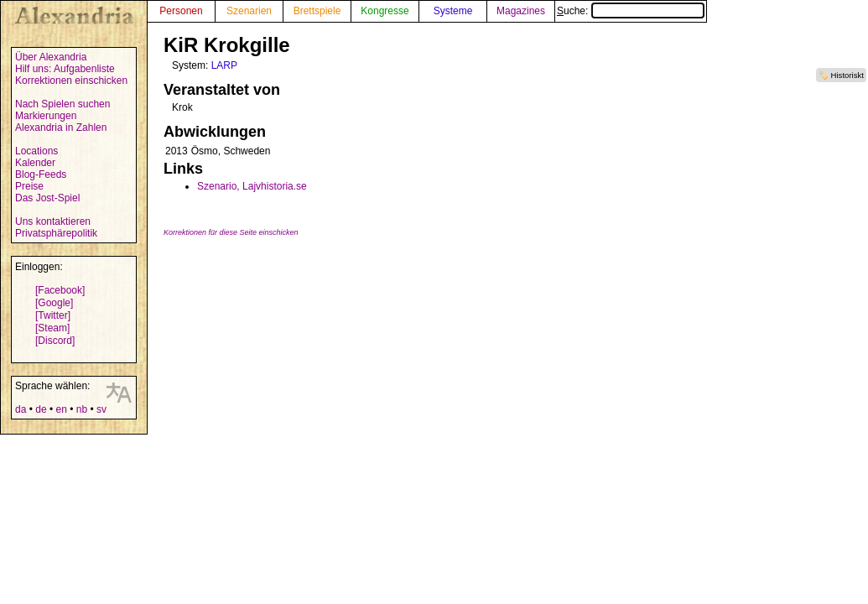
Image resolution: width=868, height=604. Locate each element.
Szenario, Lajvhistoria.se (252, 186)
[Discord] (55, 341)
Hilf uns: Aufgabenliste (65, 69)
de (41, 409)
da (21, 409)
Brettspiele (317, 11)
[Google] (54, 303)
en (61, 409)
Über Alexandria (51, 57)
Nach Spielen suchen (62, 104)
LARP (224, 65)
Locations (36, 151)
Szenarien (249, 11)
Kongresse (385, 11)
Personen (181, 11)
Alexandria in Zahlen (61, 128)
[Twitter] (53, 315)
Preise (29, 186)
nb (82, 409)
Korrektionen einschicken (71, 81)
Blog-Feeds (41, 174)
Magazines (521, 11)
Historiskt (847, 75)
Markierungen (46, 116)
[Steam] (52, 328)
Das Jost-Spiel (47, 198)
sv (101, 409)
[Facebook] (60, 290)
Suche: (631, 11)
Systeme (453, 11)
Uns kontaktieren (53, 221)
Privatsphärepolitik (56, 233)
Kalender (35, 163)
